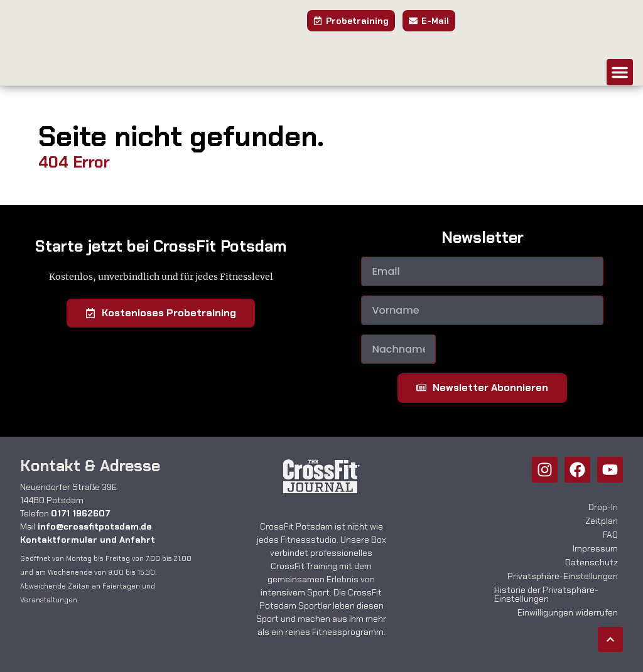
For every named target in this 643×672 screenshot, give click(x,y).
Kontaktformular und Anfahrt (88, 540)
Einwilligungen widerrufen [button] (568, 612)
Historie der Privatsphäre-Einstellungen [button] (546, 594)
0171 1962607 (80, 513)
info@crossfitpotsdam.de (95, 526)
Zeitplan (602, 521)
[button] (620, 72)
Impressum (595, 548)
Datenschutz (592, 562)
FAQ (610, 535)
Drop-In (603, 507)
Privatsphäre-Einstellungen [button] (563, 576)
